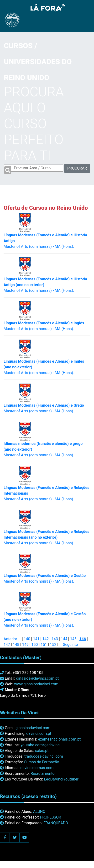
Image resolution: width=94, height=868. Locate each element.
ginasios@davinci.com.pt (37, 678)
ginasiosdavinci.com (33, 728)
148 (16, 645)
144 (64, 639)
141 (36, 639)
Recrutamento (42, 773)
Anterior (10, 639)
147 (7, 645)
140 (27, 639)
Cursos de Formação (42, 762)
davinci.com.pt (39, 734)
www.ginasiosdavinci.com (36, 684)
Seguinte (70, 645)
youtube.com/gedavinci (40, 745)
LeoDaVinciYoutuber (61, 779)
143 (55, 639)
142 (45, 639)
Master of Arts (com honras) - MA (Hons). (46, 537)
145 (73, 639)
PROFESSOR (50, 817)
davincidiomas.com (37, 768)
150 (34, 645)
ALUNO (39, 812)
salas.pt (42, 751)
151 (44, 645)
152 (53, 645)
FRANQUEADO (56, 823)
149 (25, 645)
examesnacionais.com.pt (59, 739)
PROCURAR (77, 168)
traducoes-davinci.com (44, 756)
